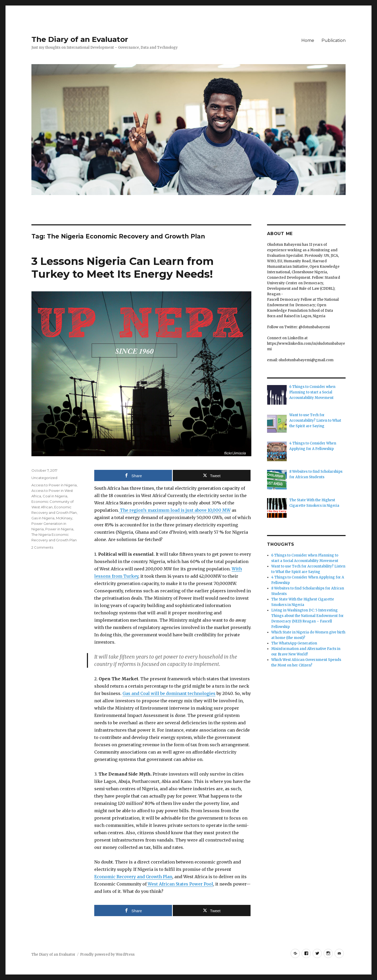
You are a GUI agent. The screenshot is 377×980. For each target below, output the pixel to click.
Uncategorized (44, 478)
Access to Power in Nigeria (54, 485)
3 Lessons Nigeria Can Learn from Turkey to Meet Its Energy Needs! (123, 268)
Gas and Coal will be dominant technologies (169, 693)
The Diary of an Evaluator (80, 39)
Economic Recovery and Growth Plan (133, 877)
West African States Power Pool (180, 884)
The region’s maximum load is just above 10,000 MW (175, 510)
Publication (334, 40)
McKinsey (64, 518)
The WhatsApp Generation (294, 643)
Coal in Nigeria (55, 496)
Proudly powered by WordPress (107, 954)
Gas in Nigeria (43, 518)
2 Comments (42, 547)
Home (308, 40)
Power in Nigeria (59, 529)
